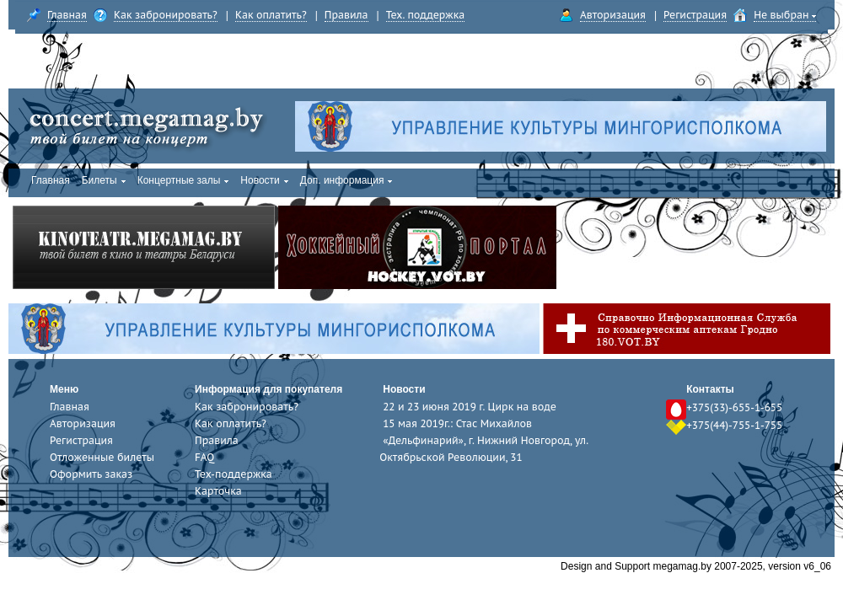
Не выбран (785, 15)
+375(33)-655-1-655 (734, 407)
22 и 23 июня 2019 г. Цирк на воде (470, 407)
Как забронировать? (166, 15)
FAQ (204, 457)
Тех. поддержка (426, 15)
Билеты (104, 180)
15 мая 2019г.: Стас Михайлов (457, 423)
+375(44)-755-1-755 (734, 425)
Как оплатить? (271, 15)
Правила (346, 15)
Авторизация (613, 15)
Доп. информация (346, 180)
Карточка (218, 491)
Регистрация (695, 15)
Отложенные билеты (102, 457)
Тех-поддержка (234, 474)
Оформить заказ (91, 474)
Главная (67, 15)
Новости (264, 180)
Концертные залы (183, 180)
